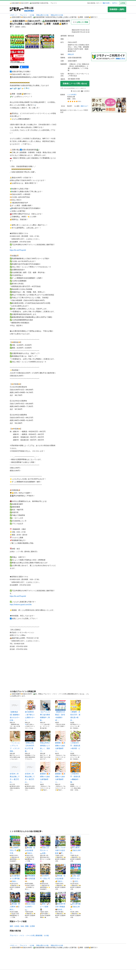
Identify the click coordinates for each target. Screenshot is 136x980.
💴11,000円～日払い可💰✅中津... (15, 845)
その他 (32, 15)
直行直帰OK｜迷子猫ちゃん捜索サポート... (30, 711)
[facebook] (24, 67)
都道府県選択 (29, 11)
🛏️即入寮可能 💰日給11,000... (76, 901)
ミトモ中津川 (72, 95)
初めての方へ (107, 3)
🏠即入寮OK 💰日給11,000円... (76, 845)
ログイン (115, 3)
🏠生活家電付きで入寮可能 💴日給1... (15, 873)
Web (22, 926)
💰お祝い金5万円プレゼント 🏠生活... (76, 873)
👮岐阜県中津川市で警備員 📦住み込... (60, 901)
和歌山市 (71, 54)
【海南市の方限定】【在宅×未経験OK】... (60, 711)
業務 (27, 926)
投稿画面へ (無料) (117, 9)
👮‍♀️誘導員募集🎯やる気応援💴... (30, 873)
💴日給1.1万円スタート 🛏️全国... (45, 845)
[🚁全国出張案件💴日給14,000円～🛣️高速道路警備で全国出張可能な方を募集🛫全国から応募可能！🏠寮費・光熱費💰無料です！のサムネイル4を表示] (17, 56)
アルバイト (23, 15)
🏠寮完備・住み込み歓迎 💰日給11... (30, 845)
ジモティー (14, 15)
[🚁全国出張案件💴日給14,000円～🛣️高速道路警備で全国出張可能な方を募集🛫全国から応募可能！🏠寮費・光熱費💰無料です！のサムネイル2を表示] (32, 42)
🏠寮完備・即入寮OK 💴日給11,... (15, 901)
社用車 (32, 926)
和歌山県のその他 (42, 15)
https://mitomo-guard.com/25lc (21, 605)
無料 (11, 926)
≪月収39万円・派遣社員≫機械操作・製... (76, 772)
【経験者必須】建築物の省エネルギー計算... (15, 711)
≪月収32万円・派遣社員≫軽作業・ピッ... (76, 742)
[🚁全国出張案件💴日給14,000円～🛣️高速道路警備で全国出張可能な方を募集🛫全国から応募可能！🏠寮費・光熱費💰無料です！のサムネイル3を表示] (47, 42)
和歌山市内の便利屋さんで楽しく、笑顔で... (45, 742)
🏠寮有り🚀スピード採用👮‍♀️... (45, 901)
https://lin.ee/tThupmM (18, 250)
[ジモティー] (17, 9)
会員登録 (123, 3)
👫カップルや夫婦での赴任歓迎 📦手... (60, 845)
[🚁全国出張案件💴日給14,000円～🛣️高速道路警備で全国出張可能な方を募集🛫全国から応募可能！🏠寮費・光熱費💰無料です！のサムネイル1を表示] (17, 42)
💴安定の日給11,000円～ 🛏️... (30, 901)
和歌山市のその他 (57, 15)
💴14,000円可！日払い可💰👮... (45, 873)
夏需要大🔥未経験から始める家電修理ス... (60, 742)
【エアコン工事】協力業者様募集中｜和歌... (45, 711)
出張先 (17, 926)
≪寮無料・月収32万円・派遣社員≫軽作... (76, 711)
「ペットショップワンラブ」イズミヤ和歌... (15, 742)
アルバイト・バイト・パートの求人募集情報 (26, 935)
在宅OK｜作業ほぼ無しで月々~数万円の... (15, 772)
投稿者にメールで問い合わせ (75, 84)
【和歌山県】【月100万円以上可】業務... (30, 742)
